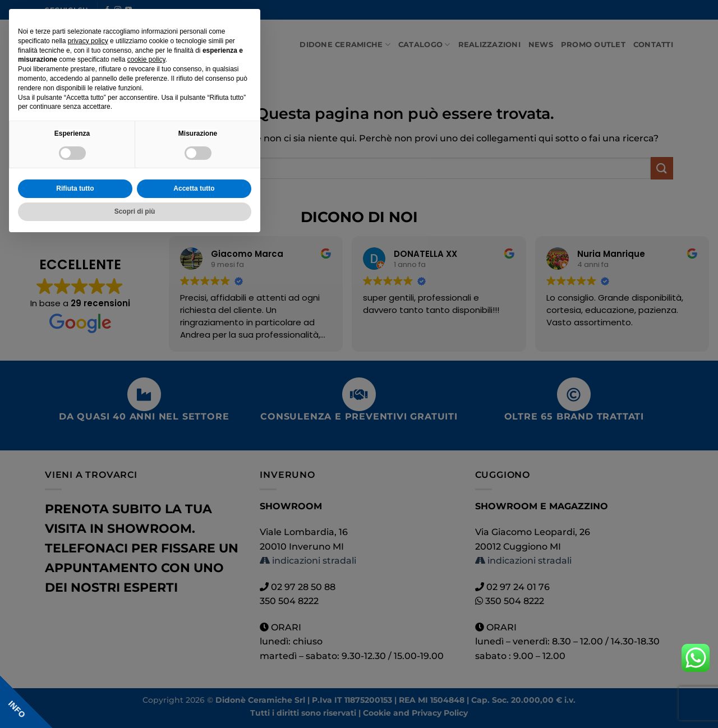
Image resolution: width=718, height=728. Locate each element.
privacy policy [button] (88, 41)
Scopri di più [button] (135, 211)
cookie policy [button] (146, 59)
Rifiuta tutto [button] (75, 188)
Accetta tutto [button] (194, 188)
